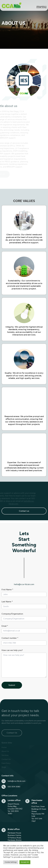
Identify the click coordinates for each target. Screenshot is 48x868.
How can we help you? (12, 650)
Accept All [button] (25, 862)
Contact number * (10, 638)
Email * (5, 626)
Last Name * (7, 602)
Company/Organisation (12, 614)
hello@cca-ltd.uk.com (24, 584)
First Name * (7, 590)
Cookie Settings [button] (11, 862)
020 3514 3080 (14, 787)
